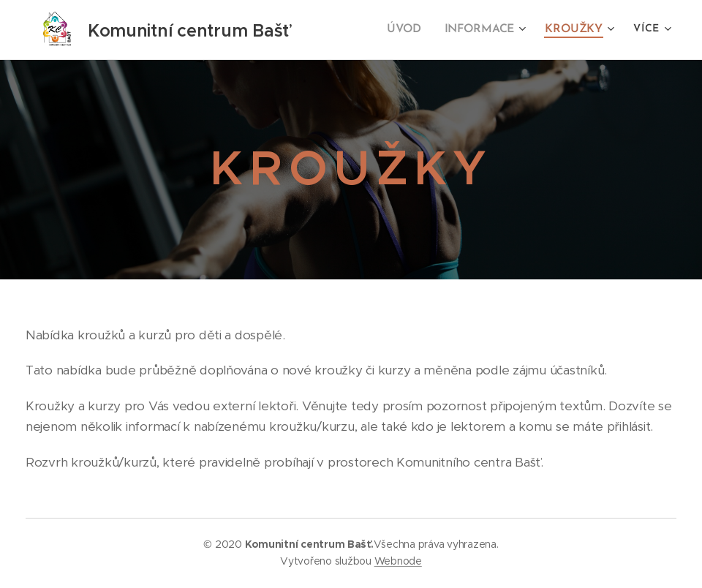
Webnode (398, 561)
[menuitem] (413, 30)
